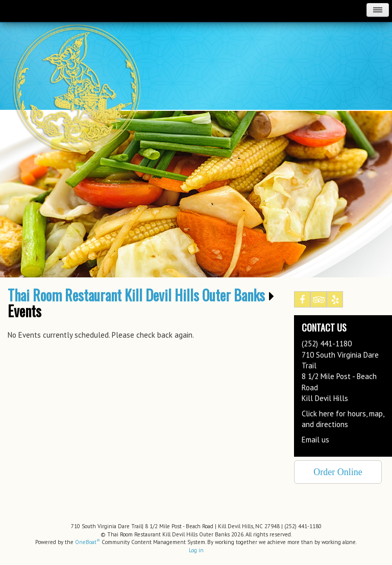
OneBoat (88, 542)
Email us (315, 440)
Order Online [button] (338, 472)
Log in (196, 550)
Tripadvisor (319, 301)
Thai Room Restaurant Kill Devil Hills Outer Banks (136, 296)
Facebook (302, 301)
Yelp (335, 301)
